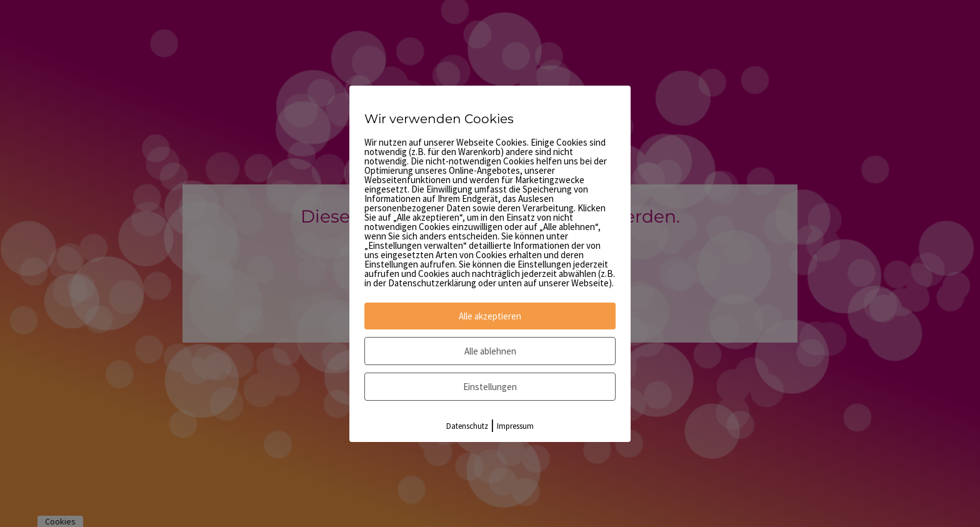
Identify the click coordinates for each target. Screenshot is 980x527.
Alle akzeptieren (490, 316)
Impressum (515, 426)
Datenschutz (467, 426)
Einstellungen (490, 387)
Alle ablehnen (490, 351)
